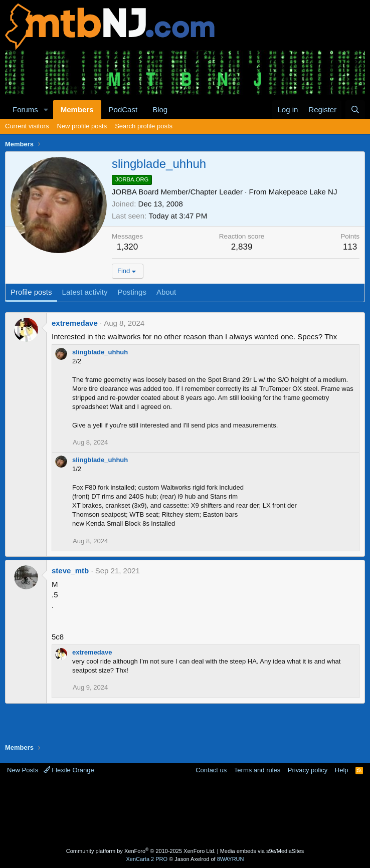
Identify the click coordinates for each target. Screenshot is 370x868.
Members (77, 110)
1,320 (128, 247)
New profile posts (82, 126)
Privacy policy (308, 770)
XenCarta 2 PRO (147, 859)
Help (342, 770)
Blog (160, 110)
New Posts (23, 770)
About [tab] (166, 292)
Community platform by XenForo (141, 851)
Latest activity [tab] (85, 292)
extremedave (75, 323)
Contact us (211, 770)
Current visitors (27, 126)
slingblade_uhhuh (100, 352)
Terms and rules (257, 770)
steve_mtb (70, 571)
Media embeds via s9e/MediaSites (262, 851)
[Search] (355, 110)
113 (350, 247)
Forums (25, 110)
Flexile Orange (69, 770)
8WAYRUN (231, 859)
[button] (46, 110)
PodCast (123, 110)
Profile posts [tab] (31, 292)
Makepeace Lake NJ (303, 192)
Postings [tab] (132, 292)
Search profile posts (144, 126)
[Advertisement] (188, 812)
